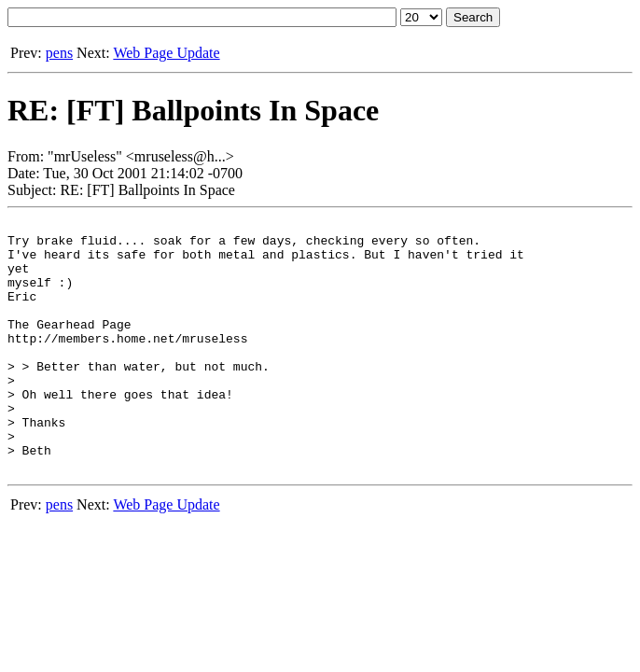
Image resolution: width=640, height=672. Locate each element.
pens (59, 53)
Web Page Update (166, 53)
